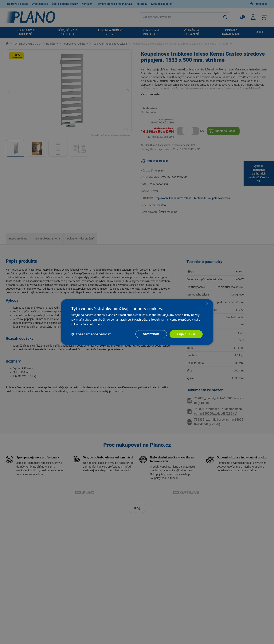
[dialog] (137, 322)
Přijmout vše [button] (186, 334)
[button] (92, 334)
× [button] (207, 303)
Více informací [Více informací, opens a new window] (93, 324)
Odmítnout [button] (150, 334)
